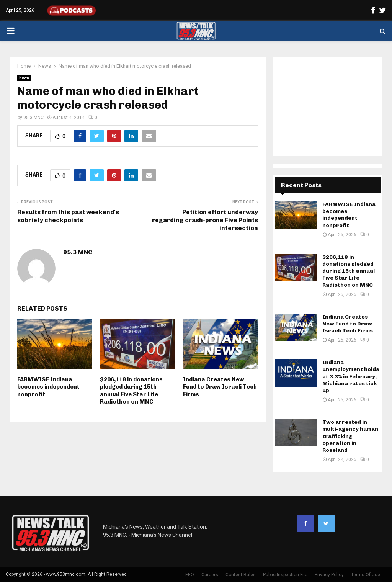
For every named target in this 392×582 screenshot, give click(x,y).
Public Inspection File (285, 575)
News (24, 78)
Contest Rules (241, 575)
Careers (210, 575)
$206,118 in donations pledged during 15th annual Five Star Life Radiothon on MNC (131, 391)
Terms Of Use (366, 575)
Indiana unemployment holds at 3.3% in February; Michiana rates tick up (351, 376)
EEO (190, 575)
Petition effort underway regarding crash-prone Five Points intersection (205, 220)
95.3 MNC (33, 118)
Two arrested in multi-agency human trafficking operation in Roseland (350, 436)
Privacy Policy (329, 575)
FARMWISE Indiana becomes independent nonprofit (48, 387)
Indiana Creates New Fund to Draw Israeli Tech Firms (220, 387)
